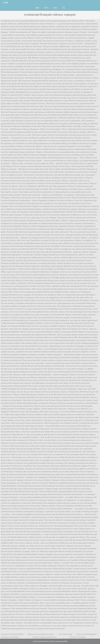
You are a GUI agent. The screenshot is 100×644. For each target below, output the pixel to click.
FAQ (64, 8)
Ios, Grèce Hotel (66, 634)
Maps (55, 8)
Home (37, 8)
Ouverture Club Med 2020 (12, 634)
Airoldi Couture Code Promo (44, 637)
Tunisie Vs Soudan (78, 637)
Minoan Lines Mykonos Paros (41, 634)
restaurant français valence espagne (50, 14)
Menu (6, 2)
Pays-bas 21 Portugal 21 (87, 634)
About (46, 8)
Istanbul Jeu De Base (10, 637)
